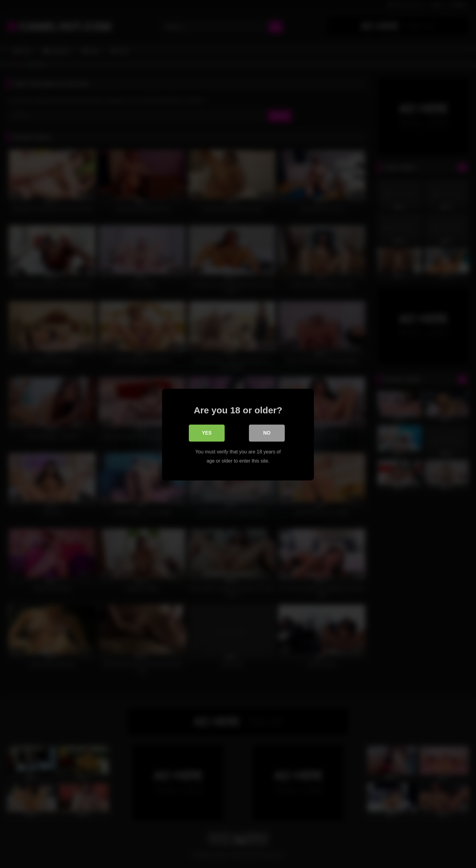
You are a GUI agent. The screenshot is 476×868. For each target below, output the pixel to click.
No (267, 432)
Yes (207, 432)
